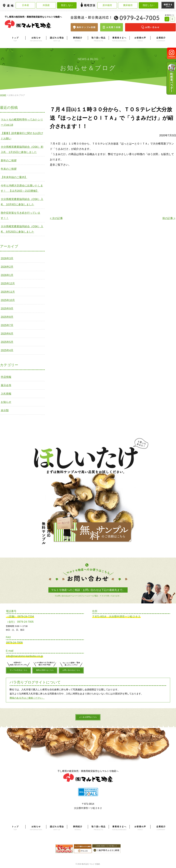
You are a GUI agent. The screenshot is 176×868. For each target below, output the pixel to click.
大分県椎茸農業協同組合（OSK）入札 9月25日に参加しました (22, 229)
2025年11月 (8, 292)
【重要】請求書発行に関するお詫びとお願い (22, 136)
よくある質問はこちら (88, 717)
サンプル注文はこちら (18, 670)
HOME (3, 95)
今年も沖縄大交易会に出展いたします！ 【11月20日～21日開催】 (22, 188)
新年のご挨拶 (9, 160)
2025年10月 (8, 300)
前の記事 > (169, 218)
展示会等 (6, 385)
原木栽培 (107, 5)
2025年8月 (7, 317)
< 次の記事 (56, 218)
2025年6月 (7, 334)
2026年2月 (7, 267)
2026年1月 (7, 275)
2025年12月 (8, 283)
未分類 (5, 410)
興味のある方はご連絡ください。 (27, 698)
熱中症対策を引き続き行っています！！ (21, 215)
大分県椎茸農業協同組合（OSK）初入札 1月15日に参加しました (22, 150)
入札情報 (6, 394)
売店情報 (6, 377)
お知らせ (6, 402)
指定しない (67, 5)
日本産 (26, 5)
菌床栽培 (128, 5)
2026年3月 (7, 258)
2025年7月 (7, 325)
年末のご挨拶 (9, 169)
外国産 (46, 5)
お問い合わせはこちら (71, 670)
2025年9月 (7, 309)
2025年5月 (7, 342)
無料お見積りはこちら (45, 670)
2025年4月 (7, 350)
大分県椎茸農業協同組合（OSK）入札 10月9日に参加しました (22, 202)
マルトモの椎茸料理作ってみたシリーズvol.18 (22, 122)
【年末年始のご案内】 (14, 177)
